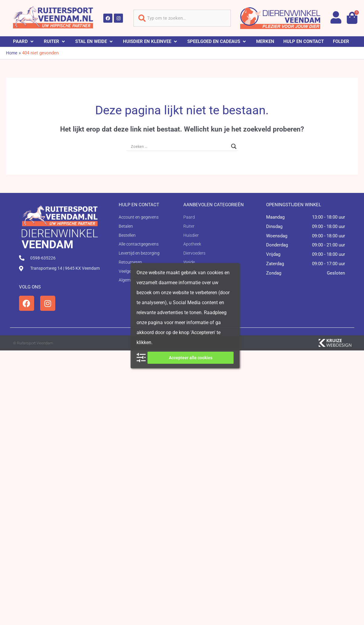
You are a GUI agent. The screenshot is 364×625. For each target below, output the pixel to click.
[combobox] (182, 18)
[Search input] (179, 146)
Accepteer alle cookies (191, 358)
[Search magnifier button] (234, 146)
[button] (24, 42)
